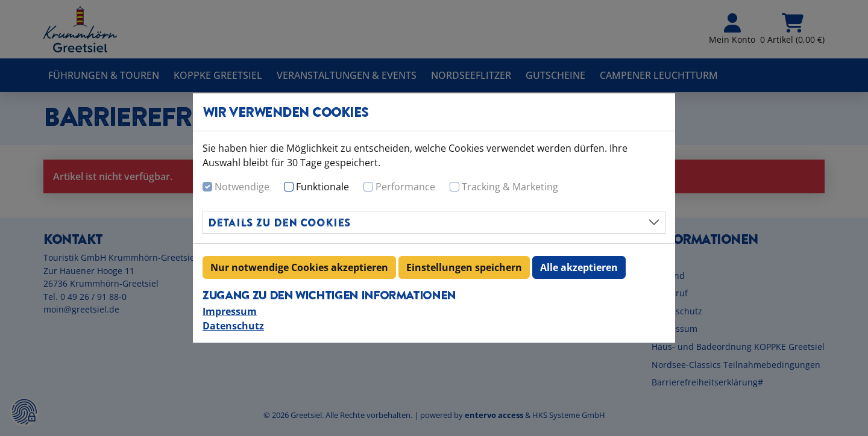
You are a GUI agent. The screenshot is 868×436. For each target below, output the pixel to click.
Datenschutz (233, 326)
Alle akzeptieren (579, 267)
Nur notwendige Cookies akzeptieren (299, 267)
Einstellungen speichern (464, 267)
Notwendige (242, 187)
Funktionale (322, 187)
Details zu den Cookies (279, 222)
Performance (405, 187)
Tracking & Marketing (510, 187)
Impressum (230, 311)
